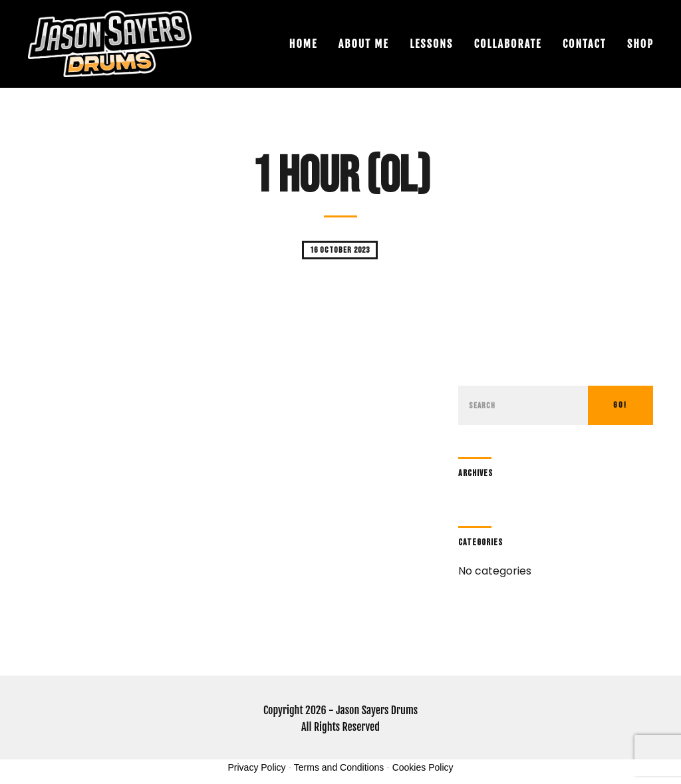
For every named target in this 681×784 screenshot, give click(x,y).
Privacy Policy (256, 767)
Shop (640, 44)
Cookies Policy (423, 767)
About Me (364, 44)
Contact (585, 44)
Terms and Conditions (339, 767)
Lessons (431, 44)
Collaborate (508, 44)
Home (303, 44)
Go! (620, 405)
